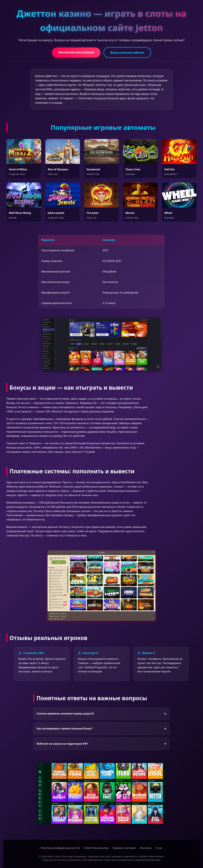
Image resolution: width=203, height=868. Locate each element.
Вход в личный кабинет (127, 53)
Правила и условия (124, 848)
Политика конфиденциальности (60, 848)
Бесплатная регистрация (76, 52)
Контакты (146, 848)
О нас (159, 848)
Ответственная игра (96, 848)
